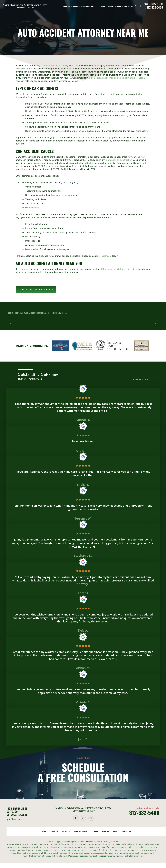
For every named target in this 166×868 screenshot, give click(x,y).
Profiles (77, 6)
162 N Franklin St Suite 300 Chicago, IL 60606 (17, 812)
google (84, 818)
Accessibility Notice (95, 841)
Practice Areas (89, 6)
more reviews (140, 380)
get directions (15, 819)
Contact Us (129, 6)
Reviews (111, 6)
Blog (119, 6)
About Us (66, 6)
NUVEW (50, 841)
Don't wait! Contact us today (36, 289)
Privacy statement (112, 841)
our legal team (104, 256)
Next (156, 324)
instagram (91, 818)
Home (44, 831)
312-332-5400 (155, 7)
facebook (76, 818)
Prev (10, 324)
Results (102, 6)
